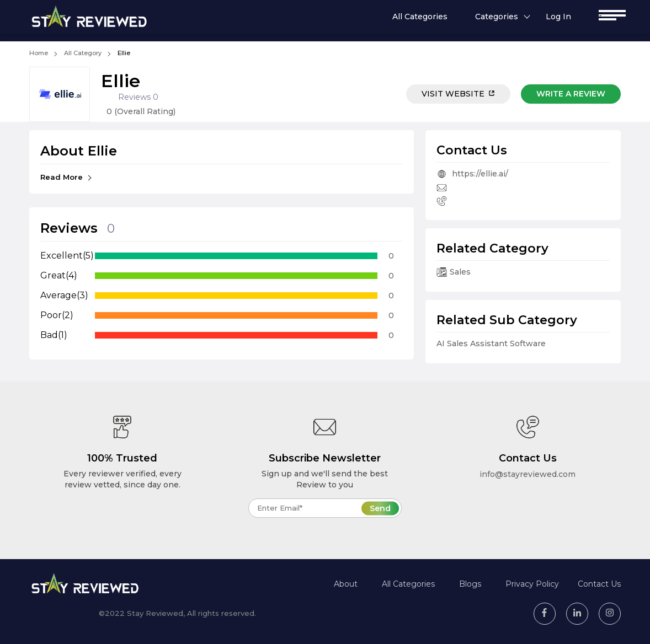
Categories (497, 17)
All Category (83, 53)
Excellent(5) (67, 256)
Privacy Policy (532, 584)
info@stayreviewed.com (528, 474)
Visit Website (458, 94)
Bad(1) (54, 335)
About (346, 584)
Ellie (124, 53)
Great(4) (59, 275)
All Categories (420, 17)
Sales (454, 272)
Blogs (470, 584)
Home (39, 53)
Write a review (571, 94)
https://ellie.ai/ (472, 174)
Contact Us (599, 584)
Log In (558, 17)
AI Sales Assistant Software (491, 344)
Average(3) (64, 295)
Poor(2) (57, 315)
